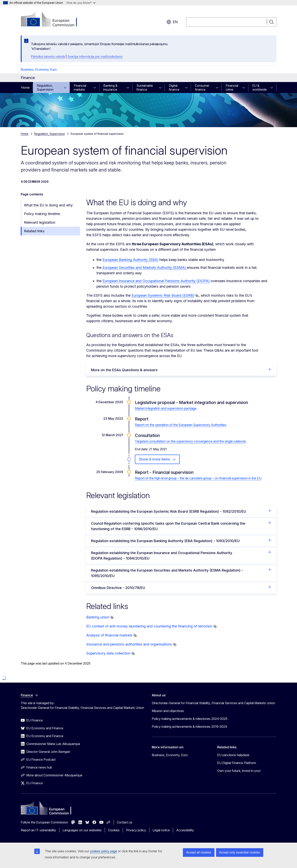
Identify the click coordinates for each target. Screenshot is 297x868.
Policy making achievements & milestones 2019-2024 (189, 727)
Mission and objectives (168, 711)
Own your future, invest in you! (239, 771)
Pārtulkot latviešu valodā (48, 57)
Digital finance (174, 88)
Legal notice (161, 830)
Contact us (125, 822)
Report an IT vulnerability (38, 830)
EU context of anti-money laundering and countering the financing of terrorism (149, 626)
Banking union (98, 617)
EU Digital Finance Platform (237, 763)
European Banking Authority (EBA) (130, 260)
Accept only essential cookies (240, 852)
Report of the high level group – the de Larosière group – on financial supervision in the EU (198, 478)
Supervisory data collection (108, 653)
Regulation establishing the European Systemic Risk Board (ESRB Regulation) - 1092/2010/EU (181, 511)
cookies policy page (104, 851)
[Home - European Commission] (52, 20)
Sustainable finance (145, 88)
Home (25, 88)
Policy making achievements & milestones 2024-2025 (190, 719)
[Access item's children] (66, 88)
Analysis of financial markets (109, 635)
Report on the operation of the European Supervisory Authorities (181, 425)
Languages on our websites (82, 830)
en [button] (172, 22)
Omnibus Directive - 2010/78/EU (181, 587)
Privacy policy (136, 830)
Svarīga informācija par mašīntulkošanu (95, 57)
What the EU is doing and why (48, 205)
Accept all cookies (199, 852)
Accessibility (185, 830)
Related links (34, 231)
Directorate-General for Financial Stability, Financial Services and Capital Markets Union (213, 703)
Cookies (114, 830)
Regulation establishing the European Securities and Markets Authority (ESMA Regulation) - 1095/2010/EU (181, 573)
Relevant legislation (40, 222)
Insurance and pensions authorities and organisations (129, 644)
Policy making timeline (42, 214)
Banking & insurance (110, 88)
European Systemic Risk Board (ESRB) (163, 295)
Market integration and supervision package (166, 408)
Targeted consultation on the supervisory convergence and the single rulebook (190, 441)
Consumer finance (202, 88)
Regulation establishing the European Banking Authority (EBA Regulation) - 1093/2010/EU (181, 541)
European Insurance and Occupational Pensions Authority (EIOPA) (156, 281)
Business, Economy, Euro (39, 69)
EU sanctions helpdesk (233, 755)
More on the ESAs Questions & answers (181, 370)
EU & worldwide (260, 88)
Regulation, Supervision (45, 88)
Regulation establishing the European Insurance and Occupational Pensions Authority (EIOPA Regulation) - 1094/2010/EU (181, 555)
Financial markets (80, 88)
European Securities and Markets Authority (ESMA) (145, 268)
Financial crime (232, 88)
